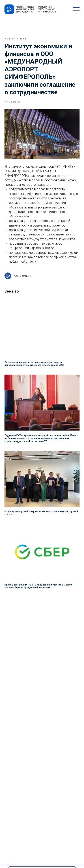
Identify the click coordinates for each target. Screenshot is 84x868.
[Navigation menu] (76, 9)
